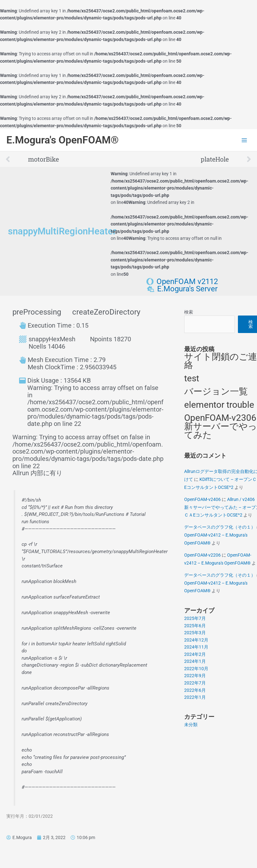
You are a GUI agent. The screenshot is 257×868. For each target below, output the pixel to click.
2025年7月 (195, 618)
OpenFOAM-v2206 (202, 555)
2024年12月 (196, 640)
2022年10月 (196, 669)
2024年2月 (195, 654)
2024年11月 (196, 647)
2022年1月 (195, 697)
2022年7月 (195, 683)
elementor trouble (219, 405)
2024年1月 (195, 661)
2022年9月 (195, 676)
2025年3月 (195, 633)
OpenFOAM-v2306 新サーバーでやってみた (221, 426)
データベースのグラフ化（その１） (220, 527)
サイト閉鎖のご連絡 (221, 361)
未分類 (191, 725)
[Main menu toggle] (244, 140)
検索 (189, 312)
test (192, 378)
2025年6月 (195, 626)
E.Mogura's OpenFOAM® (63, 140)
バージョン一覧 (216, 391)
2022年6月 (195, 690)
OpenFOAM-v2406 (202, 499)
